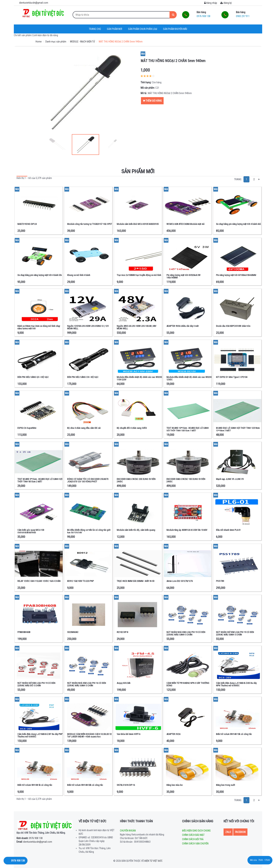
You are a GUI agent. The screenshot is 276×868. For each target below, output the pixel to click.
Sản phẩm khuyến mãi (175, 29)
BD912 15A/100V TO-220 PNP (80, 581)
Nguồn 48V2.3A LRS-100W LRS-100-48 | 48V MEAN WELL (136, 327)
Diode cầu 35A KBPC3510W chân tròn (233, 326)
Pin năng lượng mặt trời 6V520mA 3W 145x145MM (183, 276)
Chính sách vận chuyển (195, 844)
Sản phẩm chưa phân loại (143, 29)
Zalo (228, 832)
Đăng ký (226, 3)
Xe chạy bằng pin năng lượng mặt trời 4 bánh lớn (40, 275)
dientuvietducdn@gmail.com (34, 842)
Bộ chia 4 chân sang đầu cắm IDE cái (84, 428)
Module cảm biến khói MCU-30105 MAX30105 (138, 224)
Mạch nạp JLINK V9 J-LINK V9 (230, 479)
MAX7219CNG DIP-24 (27, 224)
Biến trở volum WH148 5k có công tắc (35, 785)
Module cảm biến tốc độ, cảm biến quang (136, 530)
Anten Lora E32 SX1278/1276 (180, 581)
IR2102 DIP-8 (122, 632)
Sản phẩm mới (114, 29)
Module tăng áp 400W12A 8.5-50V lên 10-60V (187, 530)
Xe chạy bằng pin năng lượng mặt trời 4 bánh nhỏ (238, 224)
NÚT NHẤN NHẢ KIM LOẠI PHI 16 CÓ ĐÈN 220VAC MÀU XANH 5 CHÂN (87, 684)
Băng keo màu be (174, 785)
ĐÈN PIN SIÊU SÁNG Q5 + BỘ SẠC (33, 377)
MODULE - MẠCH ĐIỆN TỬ (83, 42)
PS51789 (220, 581)
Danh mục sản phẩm (56, 42)
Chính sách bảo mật (193, 835)
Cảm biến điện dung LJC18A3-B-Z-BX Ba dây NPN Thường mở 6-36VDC (236, 684)
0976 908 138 (30, 838)
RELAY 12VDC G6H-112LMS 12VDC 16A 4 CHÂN (39, 581)
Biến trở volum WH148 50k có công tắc (85, 785)
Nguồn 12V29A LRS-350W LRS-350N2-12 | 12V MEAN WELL (88, 327)
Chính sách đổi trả (193, 839)
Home (39, 42)
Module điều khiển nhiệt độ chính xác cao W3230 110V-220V (139, 378)
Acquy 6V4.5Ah (124, 683)
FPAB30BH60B (24, 632)
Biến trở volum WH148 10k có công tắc (234, 734)
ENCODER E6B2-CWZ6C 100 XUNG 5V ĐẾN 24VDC (186, 480)
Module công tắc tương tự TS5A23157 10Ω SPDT (90, 224)
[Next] (259, 179)
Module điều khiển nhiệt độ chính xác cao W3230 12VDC (189, 378)
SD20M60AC (73, 632)
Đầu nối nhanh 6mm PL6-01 (228, 530)
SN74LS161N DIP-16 (126, 785)
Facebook (240, 832)
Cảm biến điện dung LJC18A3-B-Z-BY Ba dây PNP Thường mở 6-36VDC (40, 735)
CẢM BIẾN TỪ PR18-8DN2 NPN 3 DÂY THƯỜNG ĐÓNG (188, 684)
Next (131, 145)
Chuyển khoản (128, 831)
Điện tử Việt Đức (153, 861)
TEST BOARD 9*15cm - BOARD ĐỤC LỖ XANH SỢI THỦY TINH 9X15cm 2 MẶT (40, 480)
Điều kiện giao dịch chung (196, 831)
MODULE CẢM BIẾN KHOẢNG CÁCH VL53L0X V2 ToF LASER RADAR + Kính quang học (89, 735)
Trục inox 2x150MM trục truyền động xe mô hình (139, 275)
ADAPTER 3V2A (173, 734)
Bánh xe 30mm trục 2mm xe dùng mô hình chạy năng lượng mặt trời (39, 327)
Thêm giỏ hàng (152, 101)
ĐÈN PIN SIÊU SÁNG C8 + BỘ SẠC (83, 377)
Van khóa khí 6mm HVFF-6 (128, 734)
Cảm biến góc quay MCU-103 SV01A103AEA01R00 (31, 531)
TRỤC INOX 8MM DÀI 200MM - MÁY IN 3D (136, 581)
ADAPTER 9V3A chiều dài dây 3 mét (183, 326)
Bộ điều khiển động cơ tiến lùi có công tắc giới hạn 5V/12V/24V (89, 531)
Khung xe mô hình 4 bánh (79, 275)
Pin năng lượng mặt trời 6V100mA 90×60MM (236, 275)
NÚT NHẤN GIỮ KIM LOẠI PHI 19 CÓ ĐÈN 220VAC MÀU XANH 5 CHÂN (235, 633)
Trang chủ (95, 29)
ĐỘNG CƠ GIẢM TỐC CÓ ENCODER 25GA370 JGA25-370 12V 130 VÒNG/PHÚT (88, 480)
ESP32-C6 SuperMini (27, 428)
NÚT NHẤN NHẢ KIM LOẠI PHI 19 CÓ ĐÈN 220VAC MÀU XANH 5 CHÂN (186, 633)
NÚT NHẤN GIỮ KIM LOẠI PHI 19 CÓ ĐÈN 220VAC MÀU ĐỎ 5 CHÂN (36, 684)
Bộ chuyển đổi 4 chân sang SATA (132, 428)
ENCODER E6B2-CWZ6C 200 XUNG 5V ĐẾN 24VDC (136, 480)
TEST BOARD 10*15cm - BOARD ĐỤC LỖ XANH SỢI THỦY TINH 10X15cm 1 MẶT (188, 429)
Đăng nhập (211, 3)
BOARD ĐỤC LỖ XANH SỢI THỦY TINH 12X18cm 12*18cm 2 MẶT (238, 429)
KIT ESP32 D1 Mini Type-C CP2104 (232, 377)
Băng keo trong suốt (226, 785)
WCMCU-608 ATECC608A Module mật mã (185, 224)
